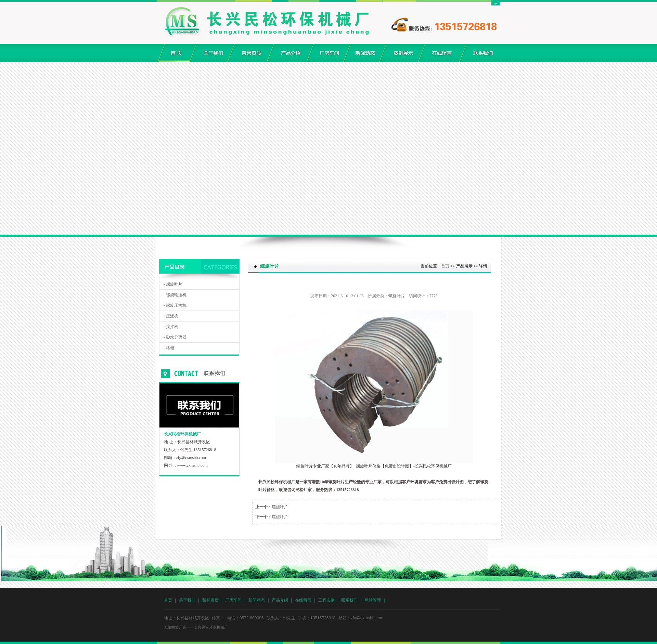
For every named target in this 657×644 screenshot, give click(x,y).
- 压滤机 (171, 316)
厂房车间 (233, 600)
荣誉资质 (210, 600)
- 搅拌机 (171, 327)
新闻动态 (257, 600)
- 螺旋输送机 (175, 295)
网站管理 (373, 600)
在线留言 (303, 600)
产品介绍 (280, 600)
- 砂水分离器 (175, 337)
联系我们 (349, 600)
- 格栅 (169, 348)
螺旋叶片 (397, 296)
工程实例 (326, 600)
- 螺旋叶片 (173, 284)
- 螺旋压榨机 (175, 305)
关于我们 (187, 600)
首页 (445, 266)
